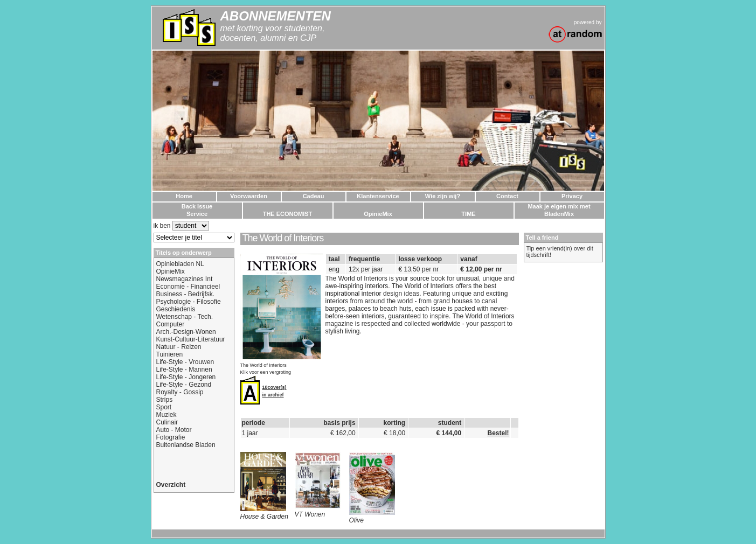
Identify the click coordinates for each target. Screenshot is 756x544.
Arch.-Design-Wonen (186, 332)
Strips (165, 400)
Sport (164, 407)
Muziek (167, 415)
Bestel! (498, 433)
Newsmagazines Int (185, 279)
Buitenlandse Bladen (186, 445)
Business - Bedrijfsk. (186, 294)
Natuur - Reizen (179, 347)
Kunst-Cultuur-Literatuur (191, 339)
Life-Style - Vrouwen (185, 362)
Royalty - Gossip (180, 392)
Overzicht (171, 485)
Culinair (167, 422)
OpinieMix (171, 271)
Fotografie (171, 437)
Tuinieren (170, 354)
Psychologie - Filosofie (189, 302)
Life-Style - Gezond (184, 385)
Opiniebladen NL (180, 264)
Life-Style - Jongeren (186, 377)
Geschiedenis (176, 309)
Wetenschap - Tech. (185, 317)
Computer (171, 324)
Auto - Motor (174, 430)
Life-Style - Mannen (184, 369)
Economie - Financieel (188, 287)
